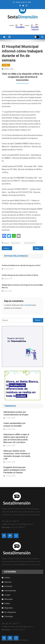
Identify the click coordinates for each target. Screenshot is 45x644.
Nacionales (9, 599)
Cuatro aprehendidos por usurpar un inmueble (15, 425)
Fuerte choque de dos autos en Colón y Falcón (20, 275)
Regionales (9, 608)
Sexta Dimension (30, 243)
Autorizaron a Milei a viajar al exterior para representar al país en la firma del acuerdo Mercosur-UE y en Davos (16, 438)
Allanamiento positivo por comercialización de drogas (16, 413)
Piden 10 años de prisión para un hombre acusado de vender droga (39, 248)
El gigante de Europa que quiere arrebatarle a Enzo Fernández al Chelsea (15, 470)
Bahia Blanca (16, 243)
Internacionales (10, 591)
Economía (8, 586)
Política (7, 603)
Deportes (8, 582)
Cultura (7, 578)
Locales (6, 65)
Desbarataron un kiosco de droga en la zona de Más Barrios (22, 286)
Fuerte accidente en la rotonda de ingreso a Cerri (21, 265)
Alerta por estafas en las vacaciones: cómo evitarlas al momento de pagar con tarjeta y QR (17, 455)
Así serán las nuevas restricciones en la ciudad (9, 248)
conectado (28, 305)
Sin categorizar (10, 612)
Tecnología (9, 616)
